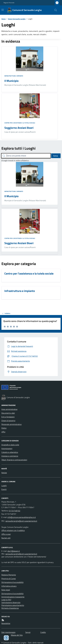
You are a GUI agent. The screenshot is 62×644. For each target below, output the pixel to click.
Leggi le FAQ (6, 600)
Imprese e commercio (10, 456)
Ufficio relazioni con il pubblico (13, 530)
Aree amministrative (9, 409)
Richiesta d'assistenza (10, 608)
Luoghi (4, 486)
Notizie (4, 473)
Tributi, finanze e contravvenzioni (14, 460)
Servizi (28, 632)
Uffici (3, 432)
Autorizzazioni (7, 448)
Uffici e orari (6, 534)
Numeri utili (6, 538)
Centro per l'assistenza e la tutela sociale (20, 123)
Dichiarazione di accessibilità (12, 582)
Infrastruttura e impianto (14, 76)
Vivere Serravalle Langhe (17, 19)
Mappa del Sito (17, 635)
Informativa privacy (9, 586)
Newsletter (6, 623)
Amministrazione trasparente (13, 597)
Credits (43, 632)
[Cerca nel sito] (55, 10)
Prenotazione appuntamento (13, 605)
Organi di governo (8, 421)
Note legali (6, 590)
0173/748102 (15, 511)
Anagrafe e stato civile (10, 445)
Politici (4, 428)
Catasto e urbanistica (10, 452)
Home (3, 19)
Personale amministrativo (11, 424)
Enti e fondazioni (8, 417)
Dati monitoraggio (8, 632)
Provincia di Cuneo (9, 579)
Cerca (55, 156)
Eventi (4, 489)
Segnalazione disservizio (11, 602)
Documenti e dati (8, 413)
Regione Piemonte (9, 3)
